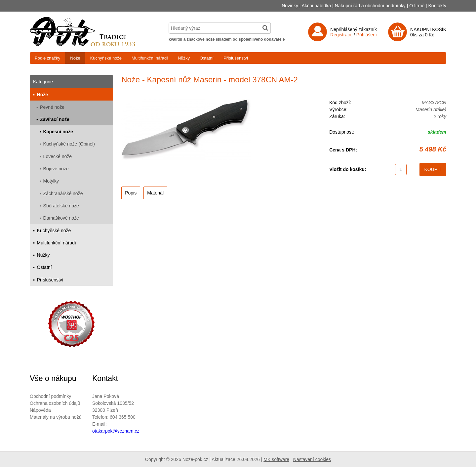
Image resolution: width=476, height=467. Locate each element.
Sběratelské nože (61, 206)
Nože (75, 58)
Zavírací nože (55, 119)
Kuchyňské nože (106, 58)
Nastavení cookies (312, 459)
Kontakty (437, 6)
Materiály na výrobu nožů (56, 417)
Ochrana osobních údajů (55, 403)
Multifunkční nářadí (150, 58)
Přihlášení (367, 35)
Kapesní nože (58, 132)
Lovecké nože (58, 156)
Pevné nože (52, 107)
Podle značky (47, 58)
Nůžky (184, 58)
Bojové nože (56, 169)
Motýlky (51, 181)
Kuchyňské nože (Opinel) (69, 144)
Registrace (341, 35)
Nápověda (40, 410)
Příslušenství (236, 58)
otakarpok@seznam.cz (116, 431)
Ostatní (207, 58)
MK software (276, 459)
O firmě (417, 6)
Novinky (290, 6)
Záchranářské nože (63, 193)
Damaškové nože (61, 218)
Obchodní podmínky (50, 396)
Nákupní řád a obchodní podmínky (370, 6)
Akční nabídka (317, 6)
